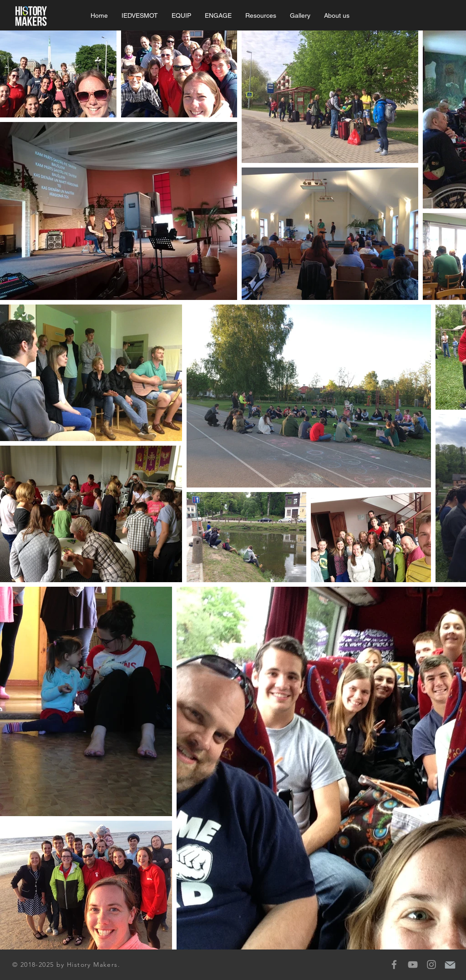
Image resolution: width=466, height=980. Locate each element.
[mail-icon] (450, 965)
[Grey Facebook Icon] (394, 965)
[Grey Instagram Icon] (431, 965)
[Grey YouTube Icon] (413, 965)
